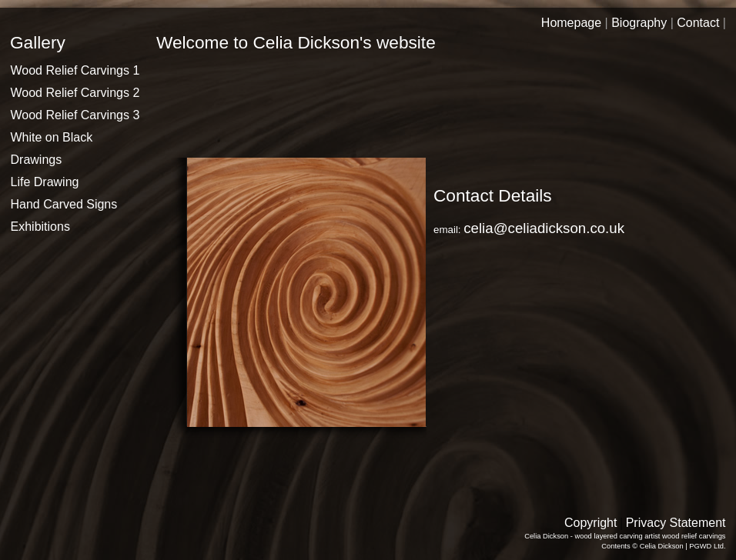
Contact (698, 23)
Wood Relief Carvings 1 (75, 70)
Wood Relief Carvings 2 (75, 93)
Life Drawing (45, 182)
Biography (639, 23)
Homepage (571, 23)
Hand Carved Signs (64, 204)
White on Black (52, 137)
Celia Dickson (662, 546)
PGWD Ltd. (707, 546)
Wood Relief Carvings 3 (75, 115)
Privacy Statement (676, 523)
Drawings (37, 160)
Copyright (590, 523)
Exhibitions (40, 227)
